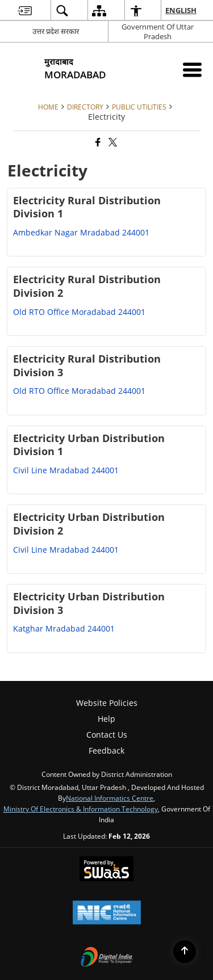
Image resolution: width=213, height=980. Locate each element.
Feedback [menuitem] (106, 750)
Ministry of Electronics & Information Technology (81, 809)
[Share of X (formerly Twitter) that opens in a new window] (112, 142)
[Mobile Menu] (192, 70)
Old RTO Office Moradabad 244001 (79, 312)
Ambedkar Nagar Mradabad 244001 (81, 232)
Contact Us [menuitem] (107, 735)
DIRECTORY (85, 107)
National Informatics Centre (110, 798)
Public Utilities (139, 107)
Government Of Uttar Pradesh (158, 31)
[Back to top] (185, 952)
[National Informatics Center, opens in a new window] (107, 914)
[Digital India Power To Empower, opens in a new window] (107, 958)
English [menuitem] (181, 10)
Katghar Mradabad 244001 (64, 628)
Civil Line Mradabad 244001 (66, 470)
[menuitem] (25, 10)
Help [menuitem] (106, 719)
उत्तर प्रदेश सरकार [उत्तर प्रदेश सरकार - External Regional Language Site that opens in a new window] (56, 31)
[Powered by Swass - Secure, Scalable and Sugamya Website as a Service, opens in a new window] (106, 870)
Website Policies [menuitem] (107, 703)
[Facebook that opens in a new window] (97, 142)
